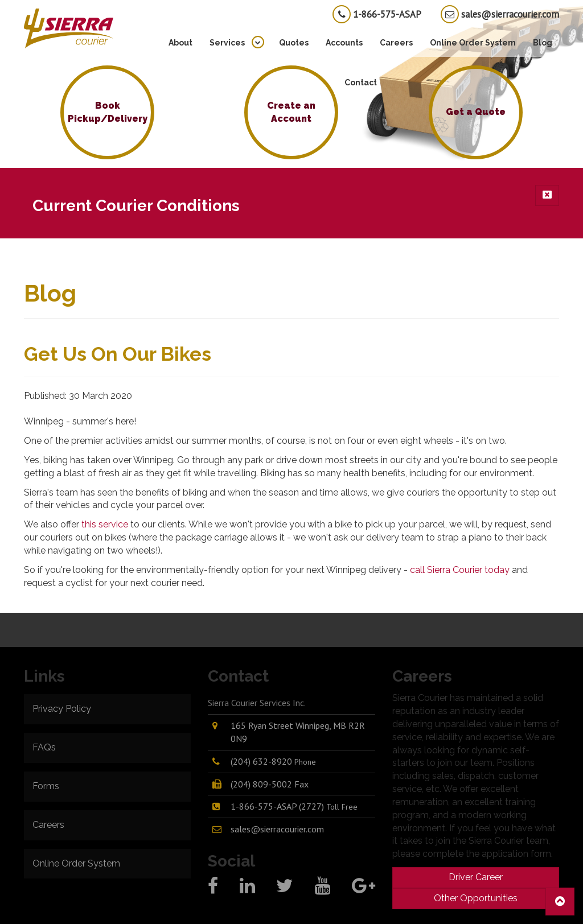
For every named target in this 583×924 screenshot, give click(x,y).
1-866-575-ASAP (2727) (294, 806)
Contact (361, 82)
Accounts (344, 43)
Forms (46, 786)
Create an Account (291, 112)
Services (227, 43)
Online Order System (473, 43)
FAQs (44, 747)
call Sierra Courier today (460, 570)
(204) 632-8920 (273, 761)
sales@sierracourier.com (500, 14)
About (180, 43)
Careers (396, 43)
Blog (543, 43)
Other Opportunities (476, 898)
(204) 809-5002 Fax (270, 784)
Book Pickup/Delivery (108, 112)
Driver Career (476, 877)
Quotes (294, 43)
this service (105, 524)
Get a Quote (476, 112)
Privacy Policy (62, 709)
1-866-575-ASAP (377, 14)
